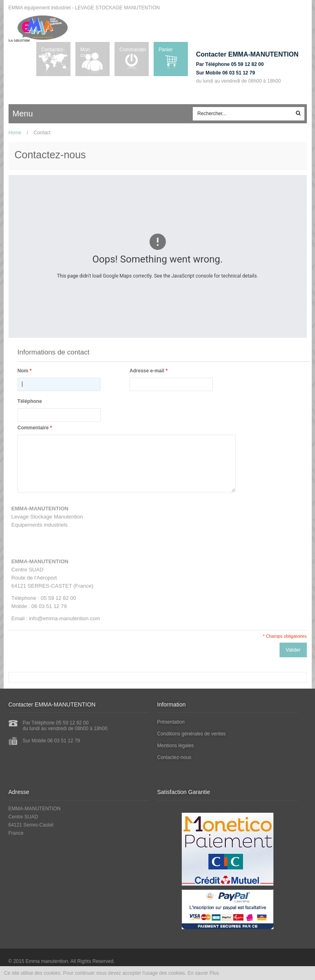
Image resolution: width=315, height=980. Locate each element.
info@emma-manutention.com (64, 618)
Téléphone (30, 401)
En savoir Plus (204, 973)
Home (15, 133)
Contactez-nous (53, 52)
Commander (133, 50)
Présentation (171, 722)
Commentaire (33, 428)
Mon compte (88, 52)
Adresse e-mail (147, 371)
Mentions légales (176, 746)
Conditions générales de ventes (192, 734)
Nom (23, 371)
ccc (47, 114)
